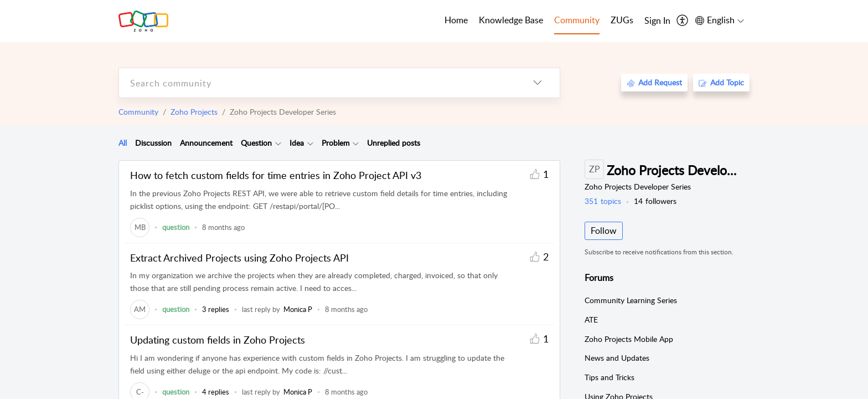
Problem (336, 143)
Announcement (206, 143)
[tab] (123, 143)
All (123, 143)
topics (603, 201)
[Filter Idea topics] (310, 143)
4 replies (216, 392)
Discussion (153, 143)
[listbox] (538, 83)
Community (138, 112)
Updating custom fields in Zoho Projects (218, 340)
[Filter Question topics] (278, 143)
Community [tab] (577, 20)
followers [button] (655, 201)
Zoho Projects (194, 112)
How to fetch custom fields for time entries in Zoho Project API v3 (276, 175)
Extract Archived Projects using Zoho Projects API (239, 258)
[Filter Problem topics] (356, 143)
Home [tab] (456, 20)
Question (256, 143)
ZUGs (622, 20)
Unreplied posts (394, 143)
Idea (297, 143)
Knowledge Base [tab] (511, 20)
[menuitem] (657, 21)
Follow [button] (604, 231)
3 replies (216, 309)
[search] (317, 83)
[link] (140, 227)
